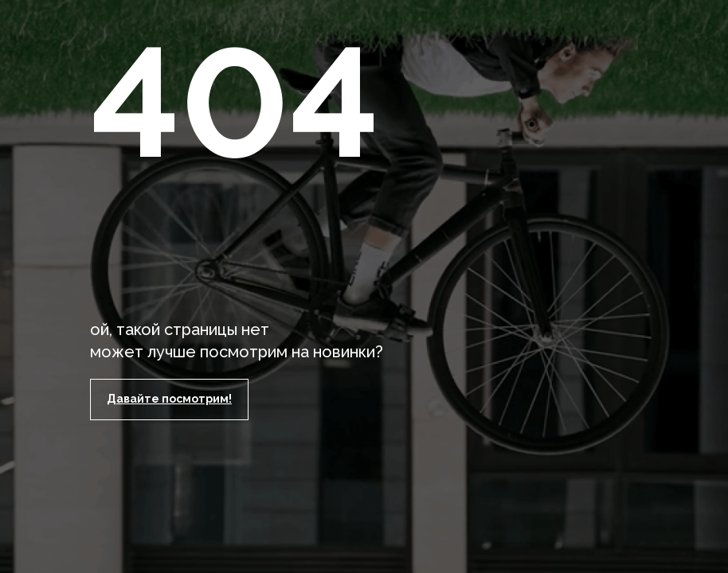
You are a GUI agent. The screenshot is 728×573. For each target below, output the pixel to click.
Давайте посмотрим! (169, 399)
